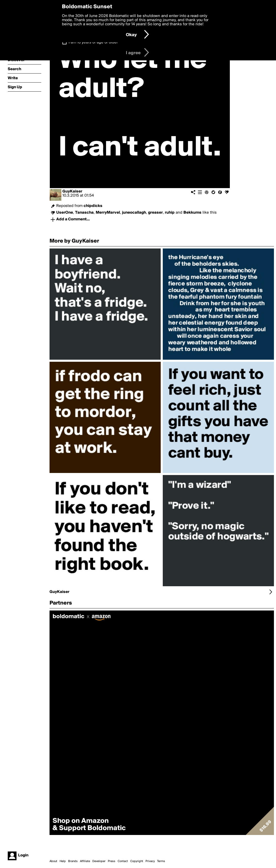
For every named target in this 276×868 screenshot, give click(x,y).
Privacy (150, 861)
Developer (99, 861)
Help (63, 861)
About (53, 861)
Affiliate (85, 861)
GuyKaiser (72, 191)
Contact (123, 861)
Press (112, 861)
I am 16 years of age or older (93, 42)
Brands (73, 861)
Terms (161, 861)
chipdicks (93, 206)
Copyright (137, 861)
